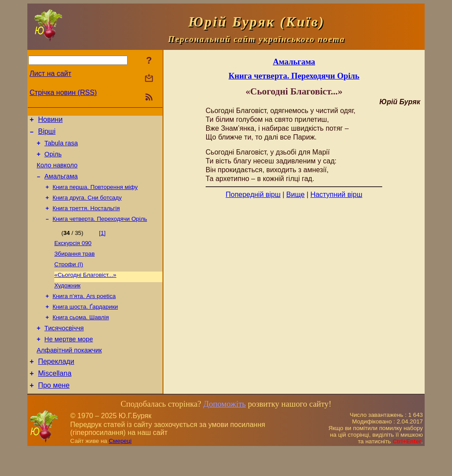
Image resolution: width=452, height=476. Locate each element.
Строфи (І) (69, 278)
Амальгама (61, 184)
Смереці (120, 467)
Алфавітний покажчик (69, 373)
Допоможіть (224, 430)
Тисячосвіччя (64, 348)
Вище (296, 195)
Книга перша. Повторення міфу (95, 196)
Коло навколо (57, 172)
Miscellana (55, 399)
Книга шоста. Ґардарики (85, 324)
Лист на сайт (51, 74)
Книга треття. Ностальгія (86, 219)
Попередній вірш (253, 195)
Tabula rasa (61, 147)
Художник (67, 301)
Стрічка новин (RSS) (63, 93)
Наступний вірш (336, 195)
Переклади (56, 385)
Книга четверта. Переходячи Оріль (100, 230)
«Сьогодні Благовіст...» (85, 290)
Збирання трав (75, 267)
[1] (102, 244)
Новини (50, 121)
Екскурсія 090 (73, 255)
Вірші (47, 134)
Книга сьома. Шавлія (81, 336)
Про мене (54, 412)
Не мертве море (69, 360)
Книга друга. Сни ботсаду (87, 207)
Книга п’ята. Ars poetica (84, 313)
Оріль (53, 159)
